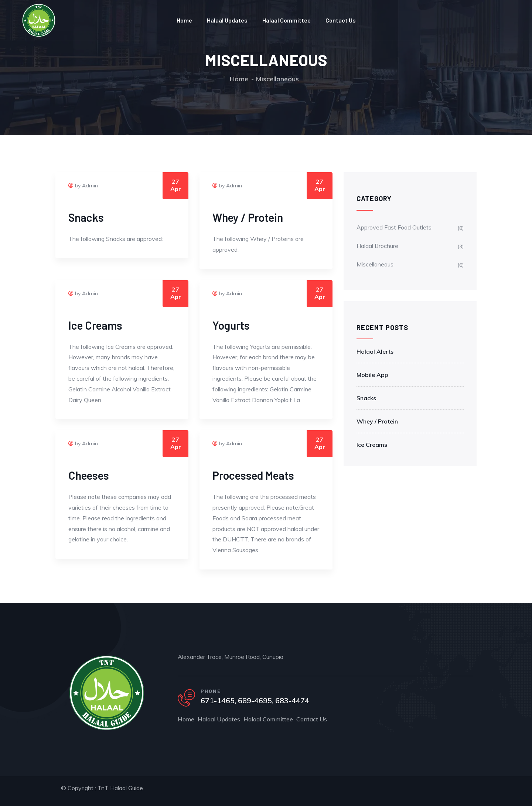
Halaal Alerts (375, 351)
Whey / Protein (248, 217)
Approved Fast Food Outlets (394, 227)
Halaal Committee (287, 20)
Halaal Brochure (377, 246)
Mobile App (372, 375)
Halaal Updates (227, 20)
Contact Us (341, 20)
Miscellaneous (375, 264)
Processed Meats (253, 475)
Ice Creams (95, 325)
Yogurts (231, 325)
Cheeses (89, 475)
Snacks (86, 217)
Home (184, 20)
